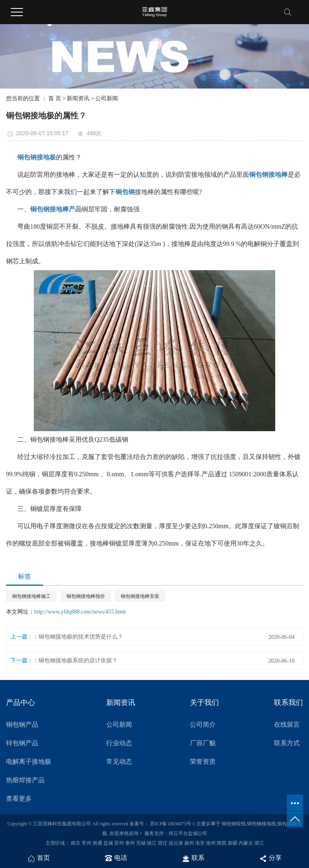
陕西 (222, 843)
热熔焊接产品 (25, 780)
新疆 (233, 843)
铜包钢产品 (22, 724)
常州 (87, 843)
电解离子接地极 (29, 762)
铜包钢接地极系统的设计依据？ (78, 660)
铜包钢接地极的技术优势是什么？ (81, 637)
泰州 (130, 843)
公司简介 (203, 724)
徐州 (211, 843)
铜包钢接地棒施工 (31, 596)
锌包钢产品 (22, 743)
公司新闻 (107, 98)
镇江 (152, 843)
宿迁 (163, 843)
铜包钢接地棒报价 (86, 596)
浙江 (259, 843)
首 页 (55, 98)
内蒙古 (246, 843)
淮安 (200, 843)
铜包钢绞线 (234, 824)
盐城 (108, 843)
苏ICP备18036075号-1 (173, 824)
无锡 (141, 843)
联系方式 (287, 743)
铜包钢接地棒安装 (140, 596)
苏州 (119, 843)
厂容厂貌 (203, 743)
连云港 (176, 843)
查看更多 (19, 799)
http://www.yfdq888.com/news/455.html (80, 612)
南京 (76, 843)
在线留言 (287, 724)
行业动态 (119, 743)
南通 (97, 843)
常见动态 (119, 762)
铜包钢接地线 (262, 824)
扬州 (189, 843)
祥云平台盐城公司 (188, 833)
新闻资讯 (78, 98)
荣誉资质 (203, 762)
